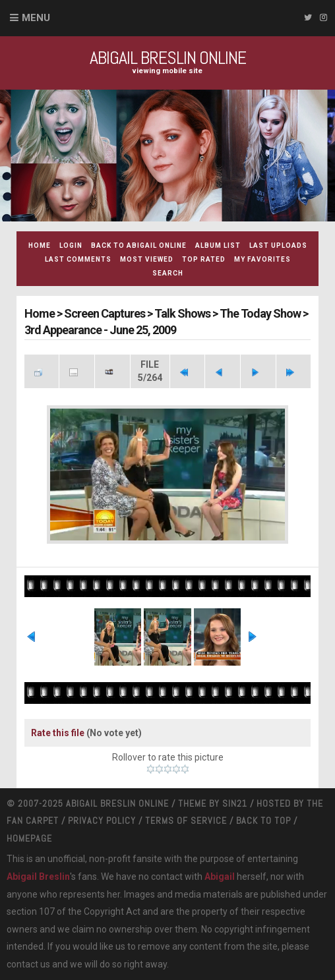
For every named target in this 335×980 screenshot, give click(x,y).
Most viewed (147, 259)
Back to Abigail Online (139, 245)
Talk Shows (182, 313)
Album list (218, 245)
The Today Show (260, 313)
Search (168, 273)
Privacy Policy (102, 821)
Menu (36, 18)
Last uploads (278, 245)
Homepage (29, 838)
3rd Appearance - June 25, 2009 (100, 330)
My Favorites (262, 259)
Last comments (78, 259)
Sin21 (235, 803)
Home (40, 245)
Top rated (204, 259)
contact (22, 964)
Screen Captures (105, 313)
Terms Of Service (186, 821)
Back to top (263, 821)
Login (71, 245)
